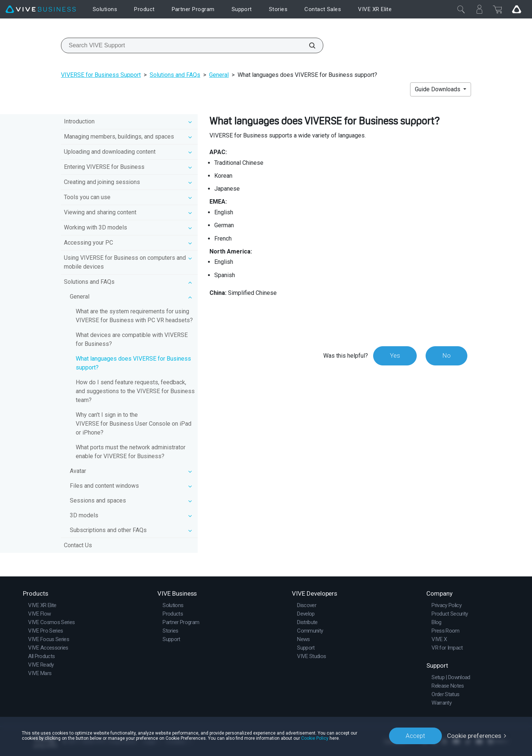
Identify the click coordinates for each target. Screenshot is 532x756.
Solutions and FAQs (175, 75)
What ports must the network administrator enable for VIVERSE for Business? (131, 452)
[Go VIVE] (516, 9)
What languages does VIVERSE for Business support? (133, 363)
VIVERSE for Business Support (101, 75)
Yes (395, 355)
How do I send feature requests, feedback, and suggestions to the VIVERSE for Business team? (135, 391)
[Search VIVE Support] (308, 45)
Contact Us (78, 545)
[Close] (461, 9)
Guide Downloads (438, 89)
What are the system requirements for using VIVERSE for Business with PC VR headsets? (134, 316)
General (219, 75)
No (446, 355)
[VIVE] (41, 9)
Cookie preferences (474, 736)
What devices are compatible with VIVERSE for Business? (132, 339)
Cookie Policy (315, 738)
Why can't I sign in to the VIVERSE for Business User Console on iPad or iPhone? (134, 424)
